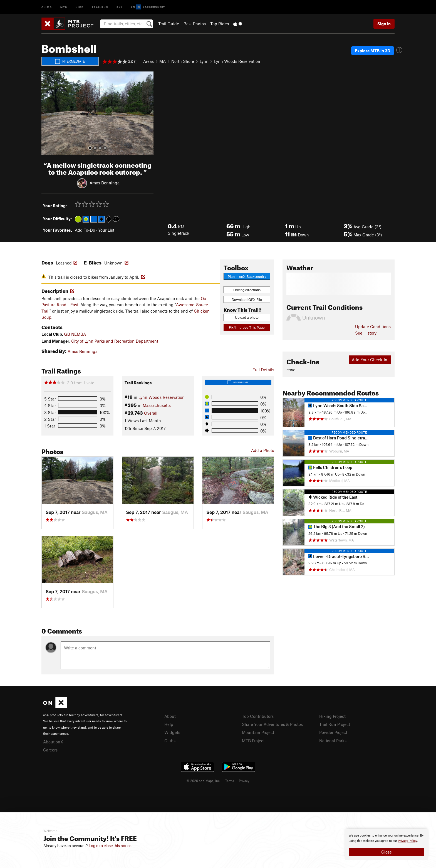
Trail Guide (169, 24)
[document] (387, 845)
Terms (230, 781)
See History (366, 333)
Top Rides (220, 24)
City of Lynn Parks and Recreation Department (115, 341)
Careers (50, 750)
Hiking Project (332, 716)
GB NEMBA (75, 334)
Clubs (170, 741)
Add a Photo (263, 450)
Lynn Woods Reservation (237, 61)
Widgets (172, 732)
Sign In (384, 24)
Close (387, 852)
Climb (47, 7)
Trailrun (100, 7)
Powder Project (333, 732)
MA (163, 61)
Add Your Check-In (370, 360)
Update (373, 327)
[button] (47, 113)
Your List (106, 230)
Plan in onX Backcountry (247, 276)
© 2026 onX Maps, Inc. (204, 781)
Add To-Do (85, 230)
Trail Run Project (335, 724)
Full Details (263, 370)
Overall (151, 413)
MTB (64, 7)
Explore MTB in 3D (373, 51)
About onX (53, 742)
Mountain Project (258, 732)
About (170, 716)
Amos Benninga (105, 182)
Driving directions (247, 290)
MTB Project (253, 741)
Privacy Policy (407, 841)
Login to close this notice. (111, 846)
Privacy (244, 781)
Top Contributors (258, 716)
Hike (80, 7)
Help (169, 724)
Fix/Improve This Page (247, 327)
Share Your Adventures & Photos (272, 724)
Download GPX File (247, 300)
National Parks (333, 741)
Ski (119, 7)
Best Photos (195, 24)
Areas (148, 61)
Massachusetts (157, 405)
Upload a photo (247, 317)
